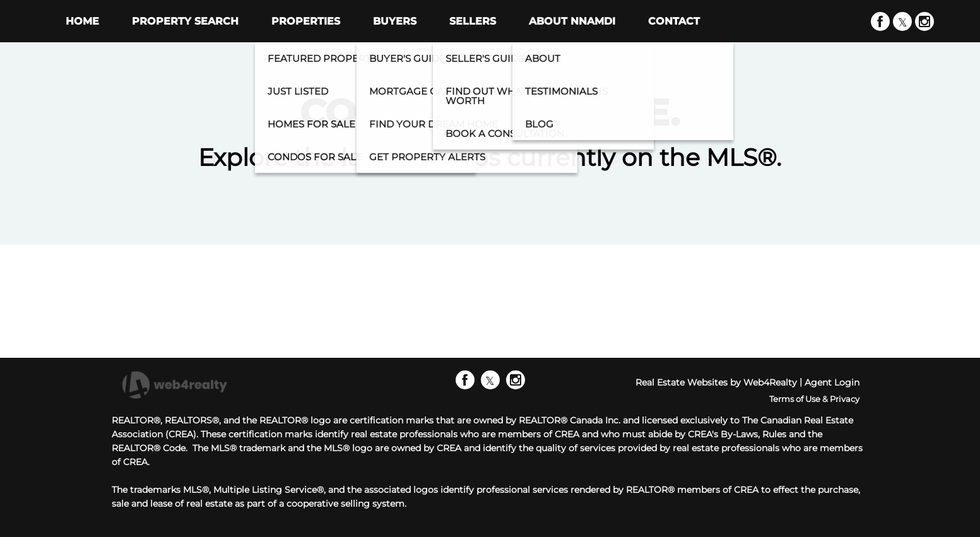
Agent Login (832, 382)
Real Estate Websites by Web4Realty (716, 382)
